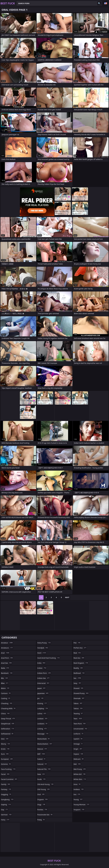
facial (5, 774)
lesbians (43, 724)
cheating (7, 703)
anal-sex (7, 663)
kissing (42, 703)
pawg (41, 820)
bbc (5, 678)
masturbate (44, 739)
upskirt (78, 739)
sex (78, 678)
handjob (43, 648)
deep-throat (8, 719)
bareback (7, 673)
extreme (6, 764)
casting (6, 698)
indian (42, 668)
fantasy (6, 789)
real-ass (79, 658)
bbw (5, 683)
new (41, 774)
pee (77, 643)
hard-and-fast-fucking (49, 658)
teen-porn (80, 724)
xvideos (79, 789)
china (6, 713)
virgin (78, 749)
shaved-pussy (81, 693)
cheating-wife (8, 708)
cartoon (6, 693)
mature (42, 749)
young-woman (82, 804)
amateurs (7, 648)
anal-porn (7, 658)
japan (42, 688)
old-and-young (46, 784)
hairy (5, 820)
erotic (5, 749)
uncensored (81, 729)
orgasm (43, 799)
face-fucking (8, 769)
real (77, 653)
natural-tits (44, 769)
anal (5, 653)
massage (43, 734)
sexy (78, 683)
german (6, 815)
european (7, 759)
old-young (44, 789)
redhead (79, 673)
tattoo (78, 708)
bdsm (6, 688)
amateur (7, 643)
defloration (8, 729)
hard (42, 653)
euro (5, 754)
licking (42, 729)
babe (5, 668)
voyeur (79, 754)
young (78, 799)
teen (78, 719)
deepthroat (8, 724)
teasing (78, 713)
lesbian (43, 719)
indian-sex (44, 678)
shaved (79, 688)
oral (41, 794)
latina (42, 713)
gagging (6, 794)
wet (77, 764)
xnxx (77, 784)
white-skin (80, 779)
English (106, 3)
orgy (41, 804)
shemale (79, 698)
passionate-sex (45, 815)
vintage (78, 744)
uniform (79, 734)
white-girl (80, 774)
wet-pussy (80, 769)
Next (67, 597)
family (6, 784)
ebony (6, 744)
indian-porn (44, 673)
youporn (79, 810)
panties (42, 810)
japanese (43, 693)
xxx (77, 794)
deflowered (7, 734)
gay (5, 810)
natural (42, 764)
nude (42, 779)
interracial (44, 683)
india (41, 663)
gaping (6, 804)
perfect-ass (80, 648)
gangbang (7, 799)
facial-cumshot (9, 779)
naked (42, 759)
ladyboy (43, 708)
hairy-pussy (44, 643)
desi (5, 739)
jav (41, 698)
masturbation (45, 744)
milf (41, 754)
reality (78, 668)
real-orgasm (81, 663)
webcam (79, 759)
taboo (78, 703)
